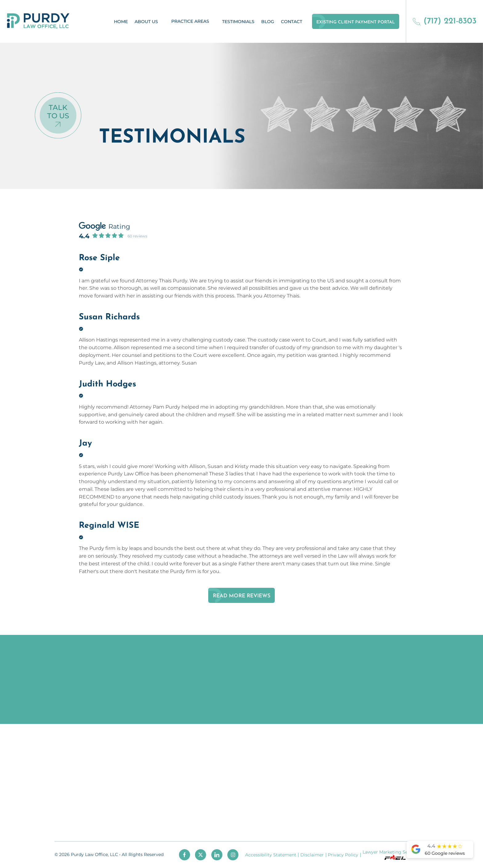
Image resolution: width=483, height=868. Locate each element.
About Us (146, 22)
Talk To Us (58, 112)
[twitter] (201, 855)
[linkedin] (217, 855)
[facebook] (185, 855)
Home (121, 22)
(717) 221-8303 (444, 21)
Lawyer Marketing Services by (395, 855)
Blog (268, 22)
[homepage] (38, 21)
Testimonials (238, 22)
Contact (292, 22)
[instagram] (233, 855)
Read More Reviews (242, 596)
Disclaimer (312, 855)
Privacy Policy (343, 855)
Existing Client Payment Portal (356, 22)
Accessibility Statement (271, 855)
